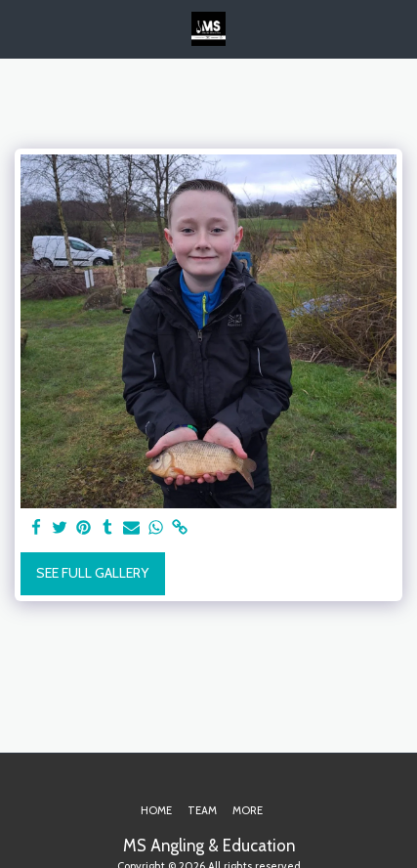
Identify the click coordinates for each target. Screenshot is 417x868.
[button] (21, 28)
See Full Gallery (92, 573)
